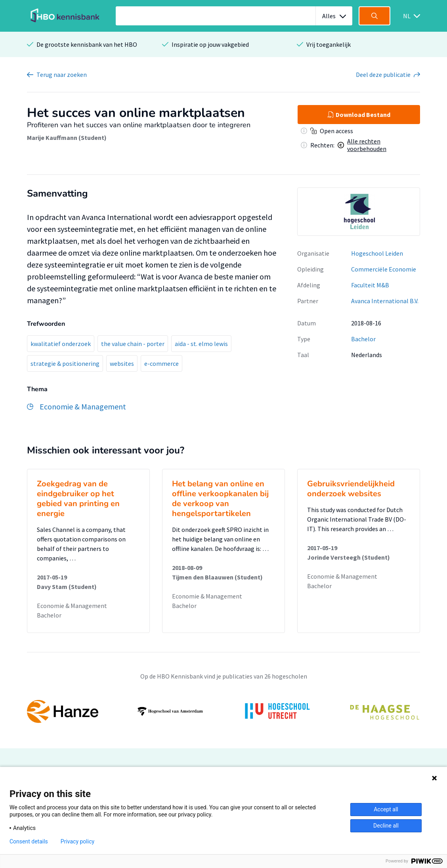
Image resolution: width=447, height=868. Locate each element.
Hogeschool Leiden (377, 253)
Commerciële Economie (384, 269)
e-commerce (161, 363)
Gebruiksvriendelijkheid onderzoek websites (351, 489)
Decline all (386, 826)
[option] (359, 212)
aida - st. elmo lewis (201, 344)
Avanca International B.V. (385, 301)
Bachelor (363, 339)
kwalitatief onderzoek (61, 344)
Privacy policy (77, 841)
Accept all (386, 809)
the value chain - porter (133, 344)
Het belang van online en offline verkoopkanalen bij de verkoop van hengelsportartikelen (220, 499)
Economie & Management (72, 606)
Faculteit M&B (370, 285)
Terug (62, 75)
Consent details (29, 841)
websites (122, 363)
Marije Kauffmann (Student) (67, 138)
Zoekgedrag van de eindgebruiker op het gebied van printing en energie (78, 499)
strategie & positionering (65, 363)
